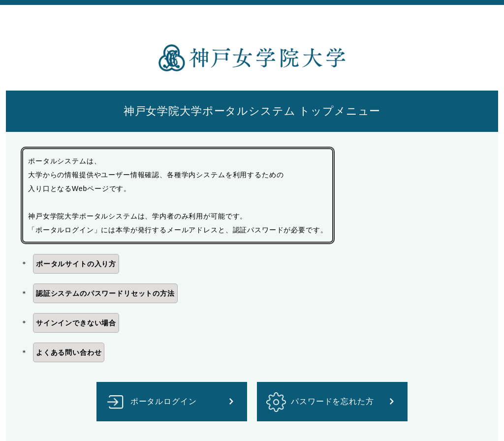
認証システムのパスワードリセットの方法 (105, 293)
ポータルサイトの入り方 (76, 264)
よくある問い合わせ (69, 352)
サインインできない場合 (76, 323)
